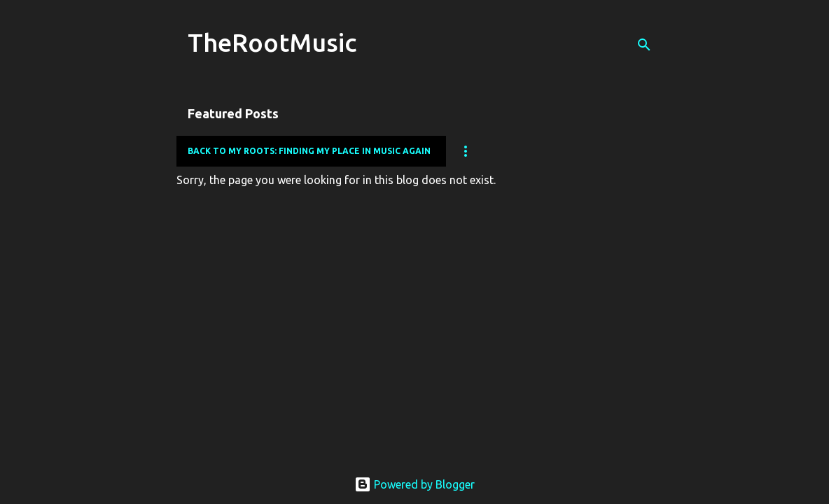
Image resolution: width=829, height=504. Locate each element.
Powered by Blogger (415, 484)
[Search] (644, 45)
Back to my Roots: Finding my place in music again (309, 151)
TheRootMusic (272, 42)
